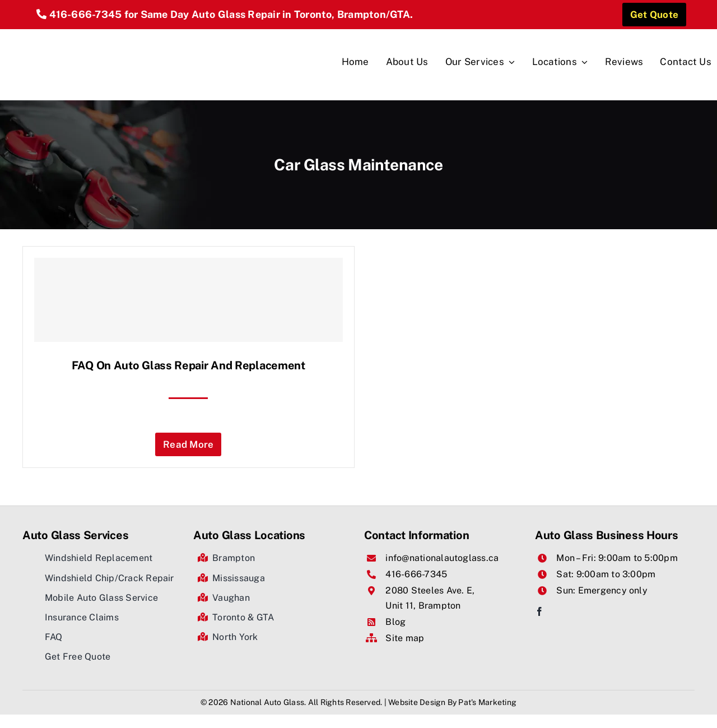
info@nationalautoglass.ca (442, 558)
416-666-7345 (86, 14)
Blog (395, 622)
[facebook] (539, 611)
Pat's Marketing (487, 702)
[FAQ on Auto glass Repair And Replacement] (188, 300)
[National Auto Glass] (79, 33)
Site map (405, 638)
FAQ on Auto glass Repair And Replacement (188, 365)
